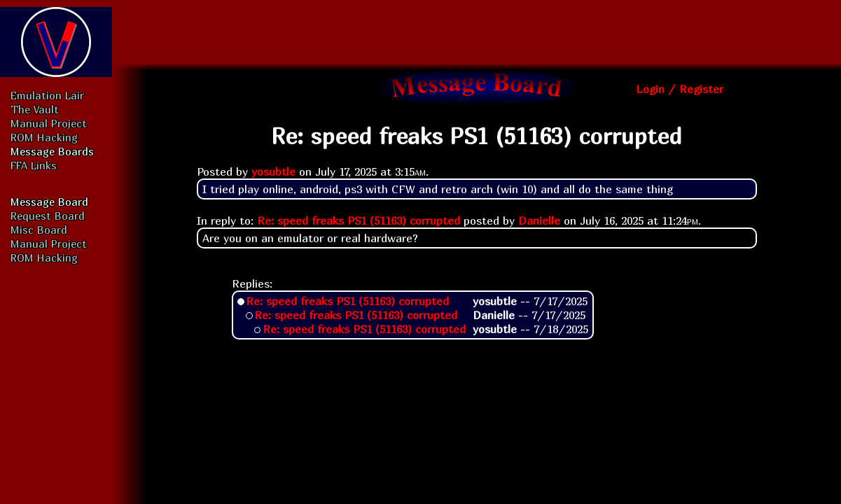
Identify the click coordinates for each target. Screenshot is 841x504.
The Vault (35, 109)
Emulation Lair (47, 95)
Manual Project (49, 123)
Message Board (49, 202)
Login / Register (680, 89)
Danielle (539, 220)
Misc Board (39, 230)
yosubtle (273, 171)
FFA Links (34, 165)
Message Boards (52, 151)
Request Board (48, 216)
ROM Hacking (44, 137)
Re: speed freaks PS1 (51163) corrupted (359, 220)
